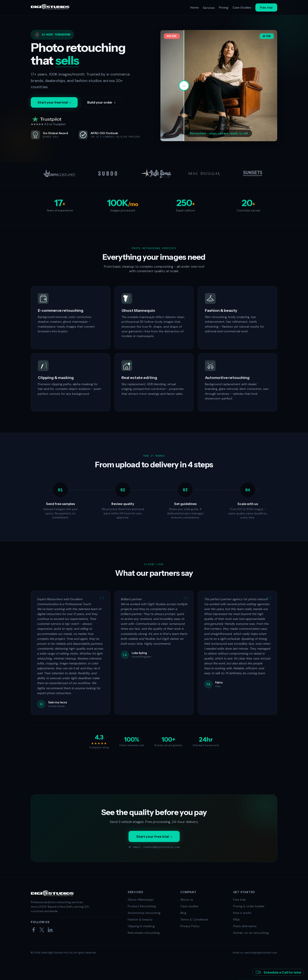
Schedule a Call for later (278, 972)
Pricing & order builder (249, 906)
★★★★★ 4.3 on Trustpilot (48, 121)
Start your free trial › (54, 102)
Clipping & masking (141, 926)
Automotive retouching (144, 913)
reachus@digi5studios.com (161, 847)
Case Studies (242, 7)
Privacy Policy (190, 926)
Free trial (266, 7)
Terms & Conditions (194, 919)
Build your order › (101, 102)
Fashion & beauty (140, 919)
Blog (183, 913)
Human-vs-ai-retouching (251, 933)
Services (209, 8)
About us (187, 900)
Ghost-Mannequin (141, 900)
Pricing (224, 7)
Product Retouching (142, 906)
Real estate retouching (144, 933)
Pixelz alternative (245, 926)
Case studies (189, 906)
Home (195, 7)
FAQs (237, 919)
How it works (242, 913)
